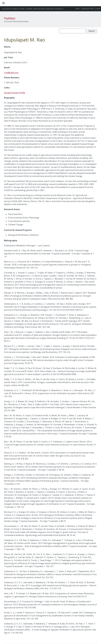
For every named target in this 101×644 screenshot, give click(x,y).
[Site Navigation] (6, 3)
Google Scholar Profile (15, 93)
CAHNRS (32, 9)
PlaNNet (10, 18)
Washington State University (51, 3)
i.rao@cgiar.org (11, 73)
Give (98, 9)
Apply (78, 9)
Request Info (88, 9)
